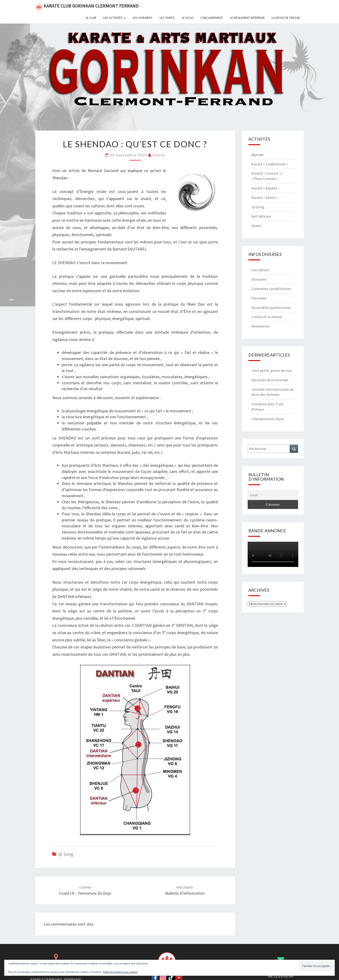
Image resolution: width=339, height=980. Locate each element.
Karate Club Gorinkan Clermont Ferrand (87, 7)
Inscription (260, 270)
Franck (159, 155)
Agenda (257, 155)
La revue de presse (286, 18)
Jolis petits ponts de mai (271, 370)
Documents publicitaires (271, 308)
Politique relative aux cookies (120, 972)
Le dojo (188, 18)
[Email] (273, 495)
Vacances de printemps (270, 380)
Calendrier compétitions (271, 289)
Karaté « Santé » (264, 197)
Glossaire (259, 279)
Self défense (261, 216)
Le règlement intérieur (247, 18)
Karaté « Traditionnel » (270, 164)
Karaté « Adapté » (265, 188)
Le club (91, 18)
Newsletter (261, 326)
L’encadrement (212, 18)
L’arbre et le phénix (267, 317)
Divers (256, 226)
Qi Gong (66, 854)
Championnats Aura (267, 419)
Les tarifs (167, 18)
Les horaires (143, 18)
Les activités (115, 18)
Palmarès (259, 298)
